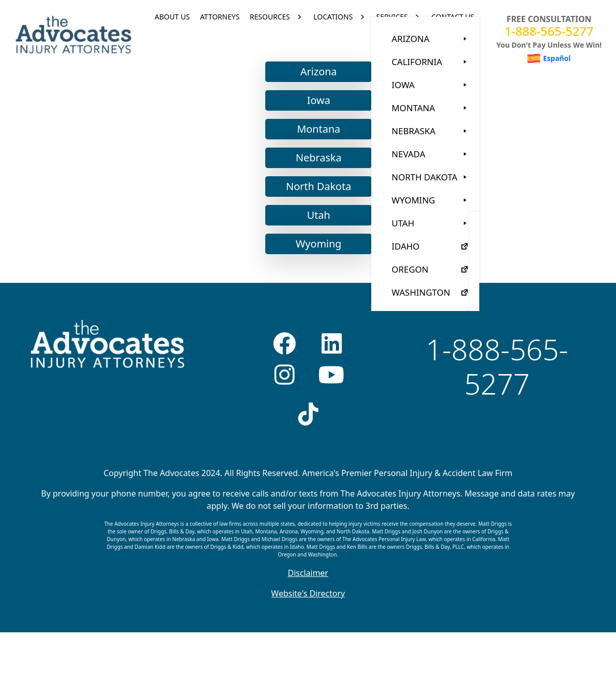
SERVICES (392, 35)
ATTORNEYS (220, 35)
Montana (312, 165)
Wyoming (312, 280)
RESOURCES (270, 35)
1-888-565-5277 (549, 31)
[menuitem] (549, 59)
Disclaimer (308, 609)
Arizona (312, 108)
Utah (312, 251)
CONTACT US (453, 35)
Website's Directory (308, 630)
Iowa (312, 137)
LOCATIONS (333, 35)
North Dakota (312, 223)
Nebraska (312, 194)
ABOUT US (172, 35)
